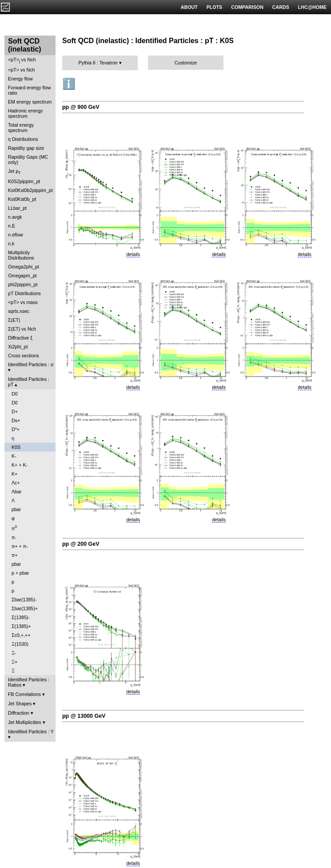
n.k (11, 244)
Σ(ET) (14, 320)
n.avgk (15, 217)
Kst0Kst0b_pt (22, 199)
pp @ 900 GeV (81, 107)
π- (14, 537)
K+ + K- (20, 465)
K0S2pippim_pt (24, 181)
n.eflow (16, 235)
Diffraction (19, 713)
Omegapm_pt (22, 276)
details (133, 254)
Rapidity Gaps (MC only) (28, 160)
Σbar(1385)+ (25, 608)
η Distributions (23, 139)
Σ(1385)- (21, 617)
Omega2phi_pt (24, 267)
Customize (186, 63)
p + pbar (20, 573)
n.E (12, 226)
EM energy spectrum (30, 102)
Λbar (17, 492)
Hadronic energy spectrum (25, 113)
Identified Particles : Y (31, 732)
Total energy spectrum (21, 128)
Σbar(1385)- (24, 600)
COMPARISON (247, 7)
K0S (16, 447)
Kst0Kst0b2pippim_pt (30, 190)
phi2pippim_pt (23, 284)
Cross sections (24, 356)
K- (14, 456)
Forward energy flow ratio (30, 90)
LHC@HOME (312, 7)
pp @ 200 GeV (81, 544)
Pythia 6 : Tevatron (98, 63)
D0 (15, 394)
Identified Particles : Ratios (29, 682)
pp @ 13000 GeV (84, 716)
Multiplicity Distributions (21, 255)
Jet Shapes (20, 704)
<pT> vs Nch (22, 60)
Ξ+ (14, 662)
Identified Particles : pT (29, 382)
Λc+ (16, 483)
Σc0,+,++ (21, 635)
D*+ (16, 429)
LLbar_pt (17, 208)
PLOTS (215, 7)
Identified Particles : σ (31, 364)
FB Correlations (24, 694)
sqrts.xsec (19, 311)
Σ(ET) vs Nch (22, 329)
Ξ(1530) (20, 644)
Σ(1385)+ (21, 626)
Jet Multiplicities (25, 722)
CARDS (281, 7)
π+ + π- (20, 546)
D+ (15, 412)
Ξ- (14, 653)
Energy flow (20, 79)
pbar (16, 509)
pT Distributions (24, 293)
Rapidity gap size (26, 148)
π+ (15, 555)
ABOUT (189, 7)
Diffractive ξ (20, 338)
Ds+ (16, 420)
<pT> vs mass (23, 302)
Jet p (14, 172)
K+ (14, 474)
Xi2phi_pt (18, 347)
